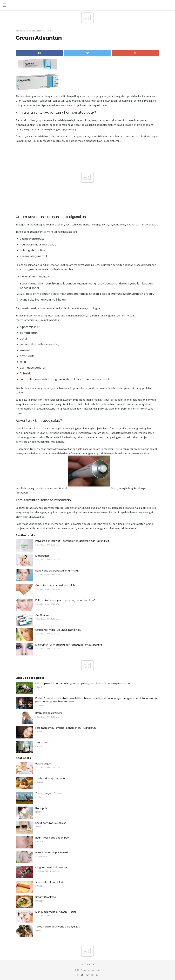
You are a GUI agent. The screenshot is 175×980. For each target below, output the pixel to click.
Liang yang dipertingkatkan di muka (57, 571)
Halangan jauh (44, 764)
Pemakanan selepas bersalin (52, 853)
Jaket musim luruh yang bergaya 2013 (58, 927)
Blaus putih (42, 808)
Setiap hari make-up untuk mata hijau (58, 630)
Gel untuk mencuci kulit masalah (55, 585)
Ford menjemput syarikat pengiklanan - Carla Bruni (66, 728)
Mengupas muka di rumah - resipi (56, 912)
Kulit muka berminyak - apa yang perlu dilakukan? (65, 600)
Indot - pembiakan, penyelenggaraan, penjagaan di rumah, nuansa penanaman (83, 683)
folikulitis (25, 374)
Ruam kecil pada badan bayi (52, 838)
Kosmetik (49, 31)
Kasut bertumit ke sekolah (51, 823)
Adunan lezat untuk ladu (50, 882)
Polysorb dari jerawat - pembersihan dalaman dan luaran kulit (72, 541)
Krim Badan (42, 556)
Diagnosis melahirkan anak (51, 867)
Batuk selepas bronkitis (49, 713)
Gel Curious (42, 615)
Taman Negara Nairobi (49, 793)
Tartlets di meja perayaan (51, 778)
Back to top (87, 964)
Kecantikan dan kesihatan (29, 31)
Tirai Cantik (42, 743)
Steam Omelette (46, 897)
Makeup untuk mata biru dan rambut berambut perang (69, 645)
